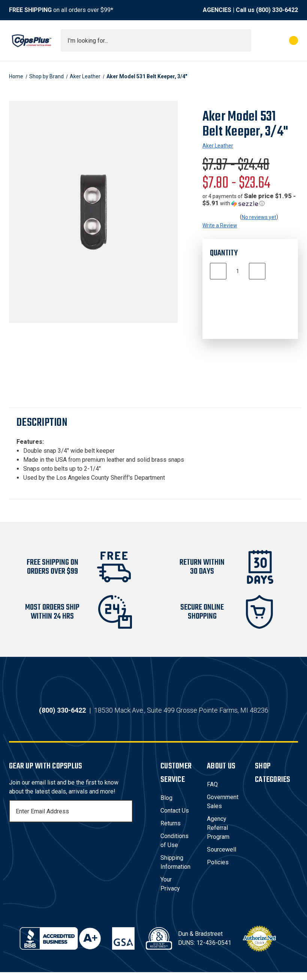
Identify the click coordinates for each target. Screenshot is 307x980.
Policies (218, 870)
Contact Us (175, 818)
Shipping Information (175, 870)
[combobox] (156, 40)
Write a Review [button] (220, 225)
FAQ (212, 792)
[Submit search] (243, 40)
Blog (166, 806)
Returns (171, 831)
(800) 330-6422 (277, 10)
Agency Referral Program (218, 836)
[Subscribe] (126, 819)
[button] (250, 200)
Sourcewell (222, 857)
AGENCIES (217, 10)
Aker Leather (218, 146)
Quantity (224, 253)
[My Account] (260, 40)
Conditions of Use (174, 848)
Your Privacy (170, 892)
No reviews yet (259, 217)
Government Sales (223, 809)
